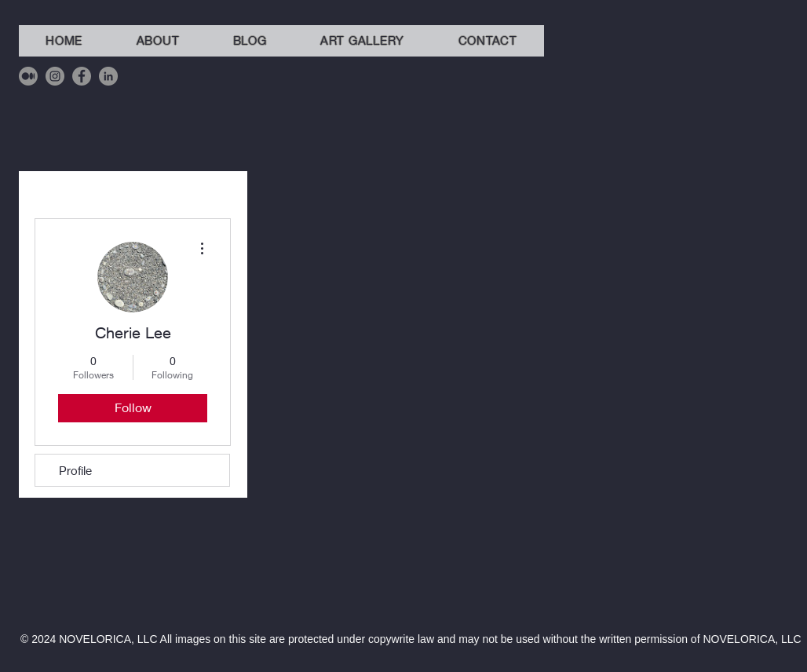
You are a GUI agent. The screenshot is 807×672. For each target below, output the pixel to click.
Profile (75, 470)
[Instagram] (55, 76)
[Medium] (28, 76)
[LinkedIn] (108, 76)
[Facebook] (82, 76)
